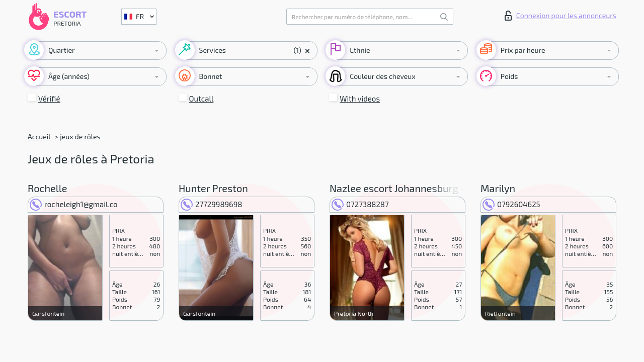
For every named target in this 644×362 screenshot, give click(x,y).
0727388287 (360, 204)
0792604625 (511, 204)
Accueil (40, 137)
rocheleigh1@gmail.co (74, 204)
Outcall (202, 99)
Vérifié (49, 99)
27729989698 (211, 204)
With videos (360, 99)
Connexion (560, 16)
